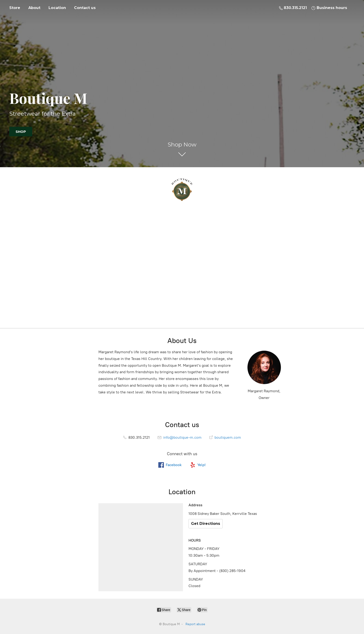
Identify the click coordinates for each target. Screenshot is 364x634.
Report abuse (195, 624)
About (34, 8)
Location (57, 8)
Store (15, 8)
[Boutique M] (182, 190)
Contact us (85, 8)
